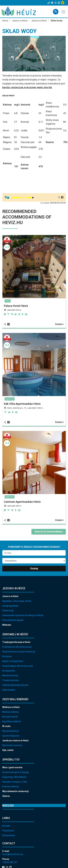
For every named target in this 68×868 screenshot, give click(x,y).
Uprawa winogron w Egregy (16, 772)
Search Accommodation (49, 532)
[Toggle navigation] (64, 12)
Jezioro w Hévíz (10, 596)
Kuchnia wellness (11, 786)
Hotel (8, 301)
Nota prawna (9, 835)
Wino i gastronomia (12, 767)
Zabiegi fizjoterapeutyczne (15, 685)
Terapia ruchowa (10, 680)
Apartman (10, 399)
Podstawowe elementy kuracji (17, 647)
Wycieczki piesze (11, 731)
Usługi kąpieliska (10, 606)
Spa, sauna (8, 750)
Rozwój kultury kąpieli (13, 620)
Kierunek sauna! (10, 717)
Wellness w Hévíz (11, 707)
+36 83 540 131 (10, 862)
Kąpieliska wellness (12, 721)
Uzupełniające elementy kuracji (18, 666)
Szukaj (34, 568)
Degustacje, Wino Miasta (14, 777)
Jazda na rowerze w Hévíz (15, 741)
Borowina (7, 656)
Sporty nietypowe (11, 736)
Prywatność (8, 831)
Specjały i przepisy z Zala (15, 782)
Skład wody (8, 611)
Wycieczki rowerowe (12, 745)
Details (59, 324)
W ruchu (6, 726)
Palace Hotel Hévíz (16, 306)
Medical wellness (11, 712)
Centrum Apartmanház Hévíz (22, 502)
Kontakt (6, 826)
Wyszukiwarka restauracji (15, 791)
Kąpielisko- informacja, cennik (17, 601)
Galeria (6, 796)
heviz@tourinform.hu (13, 854)
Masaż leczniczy (10, 675)
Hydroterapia (9, 690)
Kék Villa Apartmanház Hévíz (22, 404)
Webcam (7, 625)
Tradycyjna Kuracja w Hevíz (16, 642)
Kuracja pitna (9, 671)
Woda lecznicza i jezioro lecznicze (19, 652)
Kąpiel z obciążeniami (13, 661)
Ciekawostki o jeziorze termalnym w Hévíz (23, 615)
